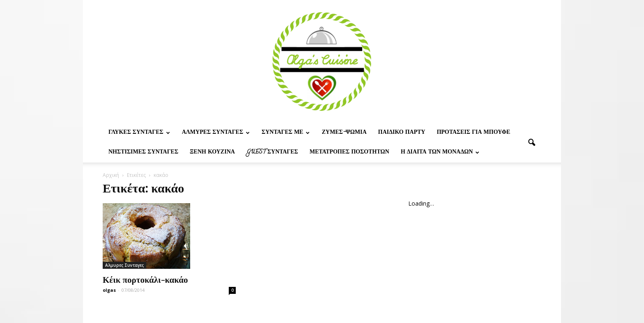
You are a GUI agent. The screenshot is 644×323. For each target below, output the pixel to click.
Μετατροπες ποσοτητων (350, 152)
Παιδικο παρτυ (402, 133)
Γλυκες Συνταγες (139, 133)
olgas (109, 290)
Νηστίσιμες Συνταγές (143, 152)
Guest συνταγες (272, 152)
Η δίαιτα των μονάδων (440, 152)
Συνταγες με (286, 133)
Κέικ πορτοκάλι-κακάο (145, 279)
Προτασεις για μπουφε (473, 133)
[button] (531, 143)
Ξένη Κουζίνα (212, 152)
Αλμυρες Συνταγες (216, 133)
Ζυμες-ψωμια (344, 133)
